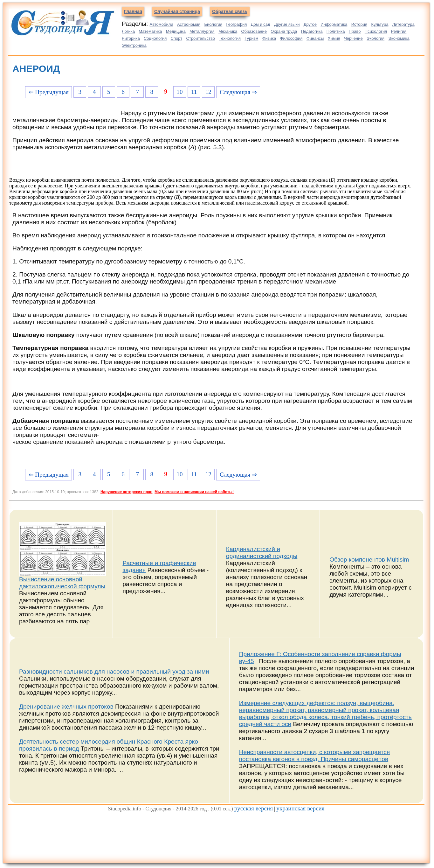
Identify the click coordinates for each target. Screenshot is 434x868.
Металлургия (202, 31)
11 (194, 92)
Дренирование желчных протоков (66, 707)
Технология (230, 38)
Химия (334, 38)
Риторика (131, 38)
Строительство (200, 38)
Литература (403, 24)
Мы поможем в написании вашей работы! (194, 492)
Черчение (353, 38)
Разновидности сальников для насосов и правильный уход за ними (114, 672)
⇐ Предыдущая (49, 92)
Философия (291, 38)
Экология (375, 38)
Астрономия (189, 24)
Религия (399, 31)
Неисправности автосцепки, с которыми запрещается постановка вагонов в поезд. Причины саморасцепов (314, 756)
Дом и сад (261, 24)
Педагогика (312, 31)
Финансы (315, 38)
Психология (376, 31)
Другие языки (287, 24)
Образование (254, 31)
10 (179, 92)
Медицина (176, 31)
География (237, 24)
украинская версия (300, 808)
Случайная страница (177, 11)
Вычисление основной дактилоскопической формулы (62, 583)
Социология (155, 38)
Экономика (399, 38)
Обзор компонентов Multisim (369, 560)
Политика (336, 31)
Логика (128, 31)
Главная (133, 11)
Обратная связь (230, 11)
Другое (310, 24)
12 (208, 92)
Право (355, 31)
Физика (269, 38)
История (359, 24)
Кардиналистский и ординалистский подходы (262, 553)
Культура (380, 24)
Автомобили (162, 24)
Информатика (334, 24)
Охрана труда (284, 31)
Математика (150, 31)
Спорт (177, 38)
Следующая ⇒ (238, 92)
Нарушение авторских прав (126, 492)
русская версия (254, 808)
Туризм (251, 38)
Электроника (134, 45)
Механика (228, 31)
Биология (213, 24)
